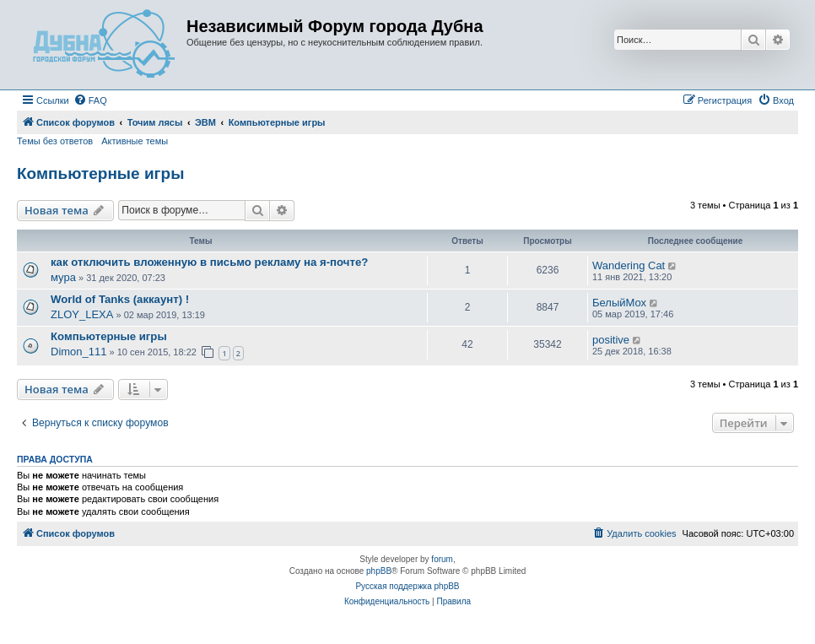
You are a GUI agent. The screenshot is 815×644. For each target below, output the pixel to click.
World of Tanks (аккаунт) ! (120, 299)
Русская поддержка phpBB (407, 586)
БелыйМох (619, 303)
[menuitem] (90, 100)
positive (611, 340)
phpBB (379, 571)
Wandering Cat (629, 265)
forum (442, 559)
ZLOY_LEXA (82, 314)
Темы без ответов (55, 141)
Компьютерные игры (100, 173)
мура (63, 277)
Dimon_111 (79, 352)
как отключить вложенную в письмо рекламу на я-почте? (209, 262)
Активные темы (135, 141)
